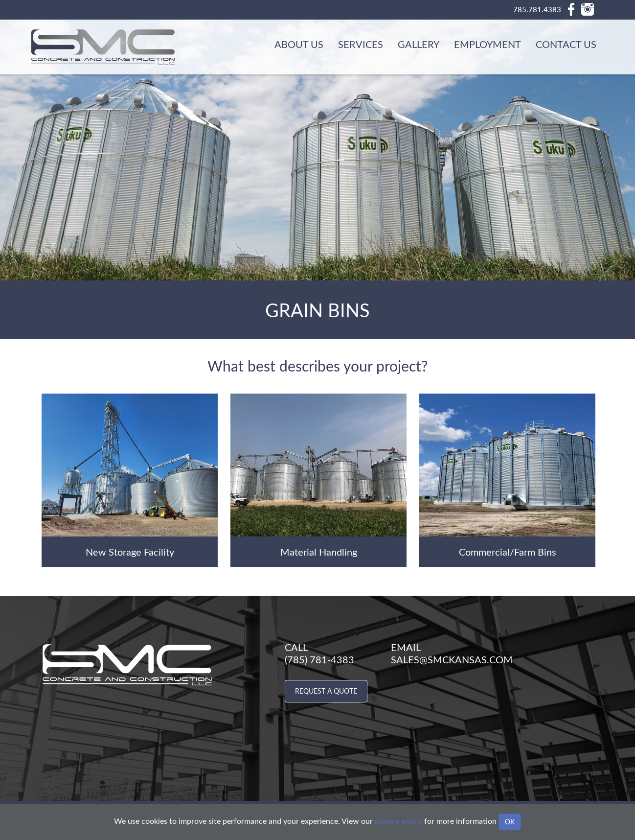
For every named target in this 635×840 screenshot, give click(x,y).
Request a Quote (326, 691)
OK (510, 822)
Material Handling (319, 551)
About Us (299, 44)
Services (361, 44)
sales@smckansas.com (452, 659)
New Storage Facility (130, 551)
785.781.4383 (537, 9)
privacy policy (398, 821)
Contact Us (566, 44)
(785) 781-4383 (319, 659)
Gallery (419, 44)
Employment (488, 44)
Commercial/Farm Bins (508, 551)
